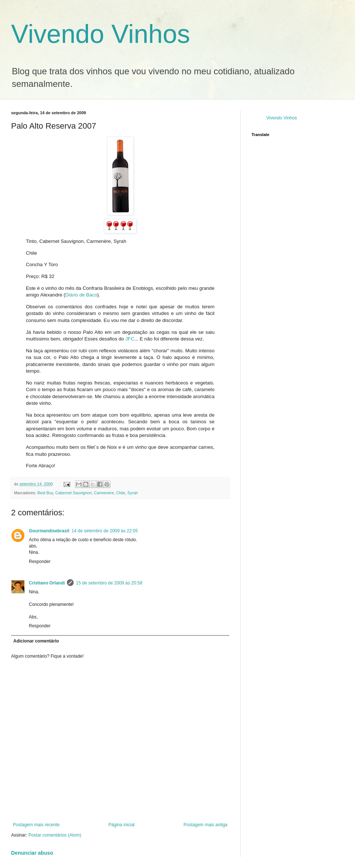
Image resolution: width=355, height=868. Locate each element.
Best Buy (45, 493)
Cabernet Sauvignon (73, 493)
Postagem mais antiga (205, 825)
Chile (121, 493)
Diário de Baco (81, 295)
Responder (40, 562)
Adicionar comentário (36, 641)
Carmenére (104, 493)
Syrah (133, 493)
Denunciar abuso (32, 853)
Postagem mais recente (36, 825)
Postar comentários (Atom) (55, 835)
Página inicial (121, 825)
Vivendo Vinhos (101, 34)
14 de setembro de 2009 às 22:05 (104, 531)
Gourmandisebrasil (49, 531)
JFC (130, 339)
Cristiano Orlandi (47, 583)
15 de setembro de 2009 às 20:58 (109, 583)
